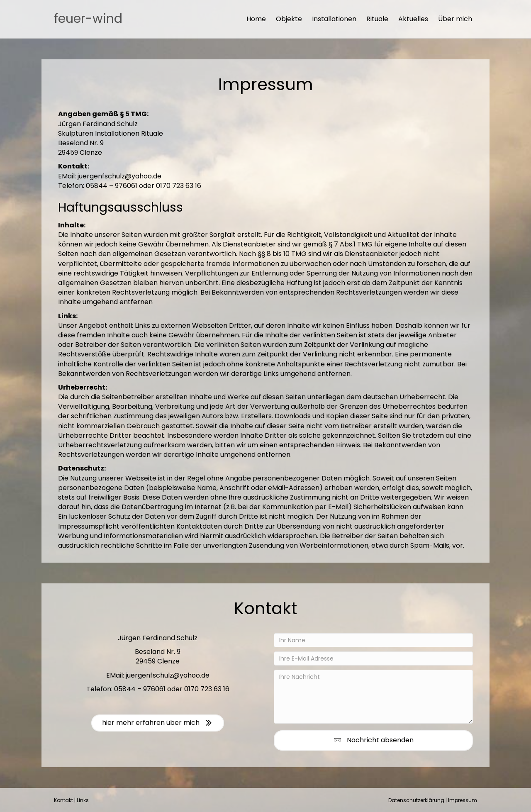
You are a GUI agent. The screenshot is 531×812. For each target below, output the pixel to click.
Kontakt (63, 800)
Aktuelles (413, 19)
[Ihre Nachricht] (373, 697)
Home (256, 19)
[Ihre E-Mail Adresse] (373, 658)
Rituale (377, 19)
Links (83, 800)
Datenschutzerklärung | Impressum (433, 800)
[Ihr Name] (373, 640)
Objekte (289, 19)
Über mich (455, 19)
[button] (373, 740)
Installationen (334, 19)
